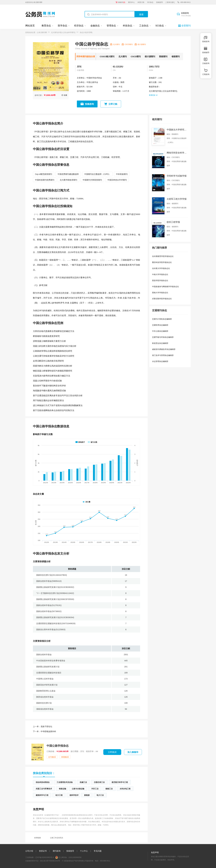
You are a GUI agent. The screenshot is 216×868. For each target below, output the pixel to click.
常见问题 (98, 851)
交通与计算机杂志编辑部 (162, 319)
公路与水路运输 (78, 789)
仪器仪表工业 (99, 782)
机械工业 (83, 782)
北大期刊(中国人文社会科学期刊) (63, 32)
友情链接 (37, 838)
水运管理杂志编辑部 (160, 361)
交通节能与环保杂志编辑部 (163, 337)
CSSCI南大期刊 (107, 56)
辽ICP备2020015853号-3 (44, 857)
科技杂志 (128, 26)
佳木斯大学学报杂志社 (161, 268)
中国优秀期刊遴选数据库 (68, 174)
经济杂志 (79, 26)
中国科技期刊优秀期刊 (45, 180)
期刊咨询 (57, 851)
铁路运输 (63, 789)
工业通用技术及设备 (65, 782)
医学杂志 (63, 26)
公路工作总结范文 (57, 838)
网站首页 (30, 26)
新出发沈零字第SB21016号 (50, 861)
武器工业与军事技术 (44, 789)
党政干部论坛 (43, 726)
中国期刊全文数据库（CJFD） (97, 174)
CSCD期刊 (136, 56)
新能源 (87, 795)
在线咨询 (186, 14)
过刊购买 (52, 757)
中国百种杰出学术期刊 (117, 180)
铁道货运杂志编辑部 (160, 343)
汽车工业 (95, 789)
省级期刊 (175, 56)
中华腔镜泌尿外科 (44, 731)
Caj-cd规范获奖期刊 (44, 174)
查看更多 (153, 95)
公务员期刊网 (42, 32)
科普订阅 (141, 2)
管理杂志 (111, 26)
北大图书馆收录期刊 (68, 180)
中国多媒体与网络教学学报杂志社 (166, 287)
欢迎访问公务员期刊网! (34, 2)
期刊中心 (131, 2)
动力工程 (59, 795)
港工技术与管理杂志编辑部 (163, 355)
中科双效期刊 (122, 174)
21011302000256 (75, 857)
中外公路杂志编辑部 (160, 331)
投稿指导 (160, 2)
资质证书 (43, 851)
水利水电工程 (125, 789)
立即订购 (113, 104)
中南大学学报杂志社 (160, 274)
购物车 (122, 2)
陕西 (122, 82)
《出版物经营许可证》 (52, 815)
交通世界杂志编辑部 (160, 325)
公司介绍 (29, 851)
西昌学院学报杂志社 (160, 281)
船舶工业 (109, 789)
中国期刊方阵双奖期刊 (92, 180)
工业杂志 (144, 26)
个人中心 (84, 851)
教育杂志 (46, 26)
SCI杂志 (150, 2)
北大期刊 (123, 56)
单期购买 (65, 757)
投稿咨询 (89, 104)
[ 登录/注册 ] (170, 2)
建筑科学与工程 (42, 795)
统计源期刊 (150, 56)
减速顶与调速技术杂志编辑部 (164, 349)
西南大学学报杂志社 (160, 293)
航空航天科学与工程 (120, 782)
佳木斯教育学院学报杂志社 (163, 256)
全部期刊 (186, 26)
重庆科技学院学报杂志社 (162, 262)
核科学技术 (74, 795)
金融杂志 (95, 26)
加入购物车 (133, 752)
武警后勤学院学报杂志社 (162, 299)
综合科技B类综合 (43, 782)
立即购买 (112, 752)
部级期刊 (163, 56)
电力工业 (100, 795)
